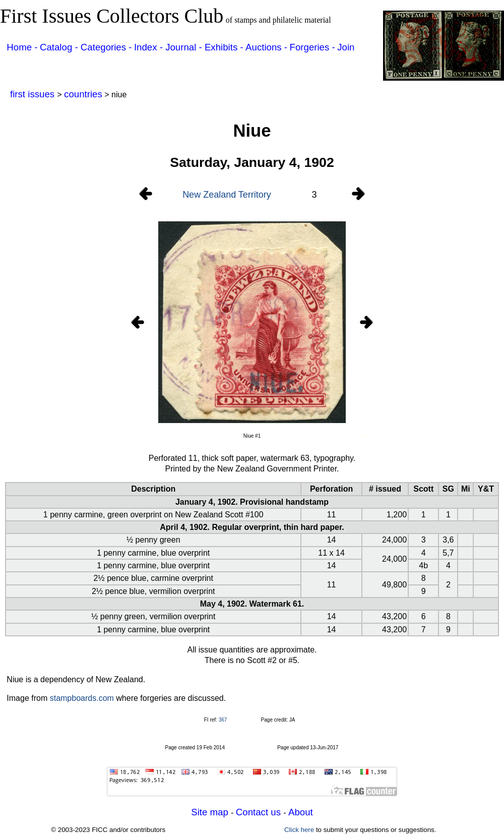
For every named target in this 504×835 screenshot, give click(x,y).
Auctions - (266, 47)
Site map (211, 812)
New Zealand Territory (227, 195)
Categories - (106, 47)
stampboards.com (82, 698)
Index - (150, 47)
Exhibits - (224, 47)
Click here (299, 830)
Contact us (260, 812)
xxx (366, 436)
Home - (22, 47)
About (301, 812)
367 (223, 720)
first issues (34, 94)
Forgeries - (312, 47)
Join (346, 47)
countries (83, 94)
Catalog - (60, 47)
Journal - (185, 47)
